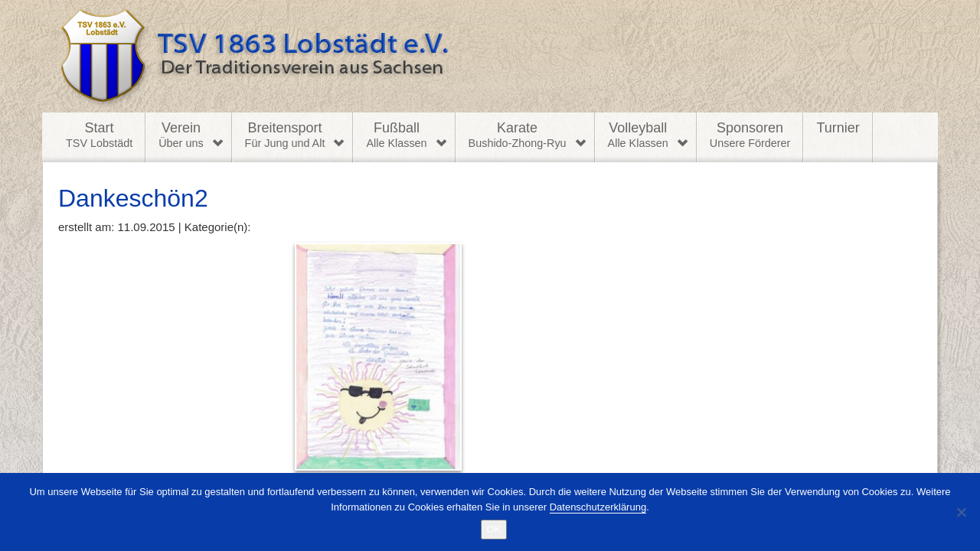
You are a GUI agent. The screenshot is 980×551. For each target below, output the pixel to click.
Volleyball (638, 135)
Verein (181, 135)
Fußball (396, 135)
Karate (518, 135)
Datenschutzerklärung (598, 507)
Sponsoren (750, 135)
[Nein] (961, 512)
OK (494, 529)
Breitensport (285, 135)
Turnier (838, 128)
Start (99, 135)
